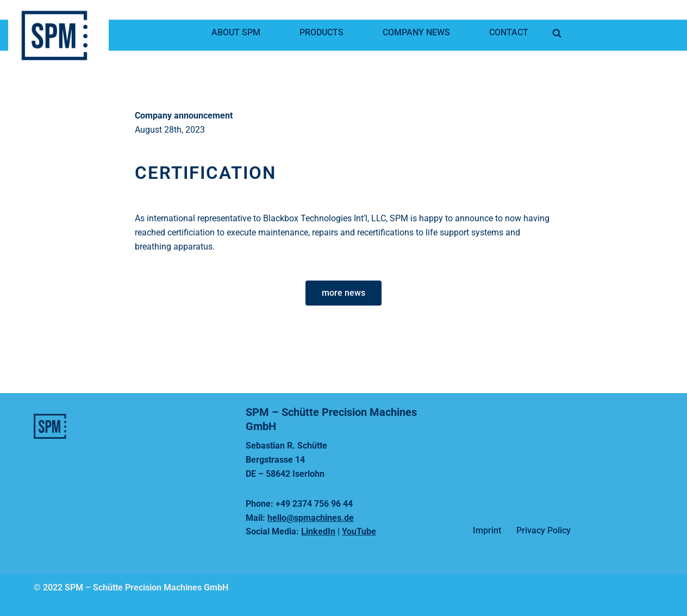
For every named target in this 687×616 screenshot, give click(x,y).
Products (321, 32)
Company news (416, 32)
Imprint (487, 530)
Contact (509, 32)
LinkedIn (318, 531)
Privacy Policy (544, 530)
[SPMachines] (61, 35)
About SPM (236, 32)
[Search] (557, 33)
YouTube (359, 531)
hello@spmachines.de (311, 518)
